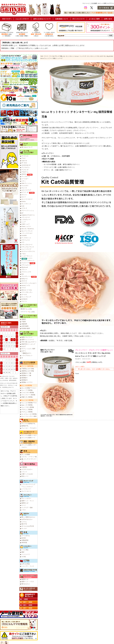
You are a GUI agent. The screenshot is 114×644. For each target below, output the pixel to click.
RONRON (24, 299)
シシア (24, 222)
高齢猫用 (24, 324)
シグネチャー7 (26, 220)
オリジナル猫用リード (28, 438)
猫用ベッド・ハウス (28, 582)
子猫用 (24, 322)
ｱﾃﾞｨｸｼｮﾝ (24, 163)
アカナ (24, 158)
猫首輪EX (25, 378)
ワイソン (24, 301)
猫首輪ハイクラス (27, 382)
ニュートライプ (26, 249)
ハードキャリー (26, 489)
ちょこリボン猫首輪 (28, 407)
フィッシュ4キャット (28, 260)
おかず (24, 346)
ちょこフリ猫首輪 (27, 390)
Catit (23, 206)
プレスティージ (26, 276)
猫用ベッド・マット (28, 501)
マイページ (86, 3)
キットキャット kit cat (72, 56)
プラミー (24, 270)
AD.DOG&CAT (26, 165)
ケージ (24, 505)
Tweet (77, 373)
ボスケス (24, 281)
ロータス (24, 295)
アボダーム (25, 172)
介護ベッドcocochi (27, 474)
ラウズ (24, 288)
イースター (25, 179)
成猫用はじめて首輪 (28, 371)
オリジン (24, 195)
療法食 (23, 309)
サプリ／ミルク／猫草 (28, 349)
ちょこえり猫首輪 (27, 400)
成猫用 (24, 319)
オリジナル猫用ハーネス (29, 435)
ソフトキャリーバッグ (28, 484)
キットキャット (26, 204)
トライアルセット (27, 355)
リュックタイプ (28, 487)
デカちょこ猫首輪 (27, 410)
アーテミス (25, 156)
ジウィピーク (26, 217)
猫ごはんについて (27, 147)
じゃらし (24, 522)
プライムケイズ (26, 265)
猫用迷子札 (25, 426)
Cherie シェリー (26, 226)
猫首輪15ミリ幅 (26, 375)
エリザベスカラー (27, 469)
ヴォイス (24, 188)
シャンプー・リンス (28, 566)
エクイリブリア (26, 190)
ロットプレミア (26, 297)
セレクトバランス (27, 231)
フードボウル (26, 536)
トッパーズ (83, 56)
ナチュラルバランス (28, 247)
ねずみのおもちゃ (27, 519)
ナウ (23, 242)
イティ (24, 181)
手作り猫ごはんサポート (29, 342)
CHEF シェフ (26, 224)
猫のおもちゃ (26, 584)
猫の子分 (24, 524)
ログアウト (111, 3)
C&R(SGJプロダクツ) (28, 215)
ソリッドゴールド (27, 233)
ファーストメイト (27, 258)
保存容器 (24, 543)
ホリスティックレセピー (29, 283)
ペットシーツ (26, 554)
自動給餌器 (25, 540)
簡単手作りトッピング (28, 344)
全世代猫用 (25, 326)
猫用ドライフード (27, 337)
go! (22, 213)
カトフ (24, 197)
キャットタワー (26, 498)
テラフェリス (26, 240)
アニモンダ (25, 170)
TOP (42, 56)
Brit (23, 274)
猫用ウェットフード (28, 340)
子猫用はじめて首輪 (28, 369)
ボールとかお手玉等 (28, 526)
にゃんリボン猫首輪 (28, 392)
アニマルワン (26, 167)
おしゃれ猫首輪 (27, 385)
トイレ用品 (25, 550)
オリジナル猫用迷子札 (28, 424)
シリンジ (24, 472)
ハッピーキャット (27, 256)
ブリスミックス (26, 272)
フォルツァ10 (26, 263)
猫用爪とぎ (25, 503)
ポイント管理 (102, 3)
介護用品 (24, 467)
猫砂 (23, 552)
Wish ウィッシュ (27, 183)
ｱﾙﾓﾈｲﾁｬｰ (24, 174)
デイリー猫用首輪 (27, 366)
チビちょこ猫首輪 (27, 412)
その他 (24, 557)
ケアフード (24, 312)
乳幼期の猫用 (26, 328)
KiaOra (24, 201)
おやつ (24, 351)
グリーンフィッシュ (28, 211)
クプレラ (24, 208)
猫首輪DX (25, 380)
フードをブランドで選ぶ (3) (57, 56)
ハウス (24, 510)
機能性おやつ (27, 353)
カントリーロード (27, 199)
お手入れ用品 (26, 564)
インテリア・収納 (27, 508)
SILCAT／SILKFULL (28, 229)
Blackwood (25, 267)
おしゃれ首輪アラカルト (29, 388)
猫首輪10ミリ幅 (26, 373)
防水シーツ (25, 476)
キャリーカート (26, 491)
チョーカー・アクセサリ (29, 428)
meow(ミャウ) (26, 285)
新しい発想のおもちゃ (28, 517)
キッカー (24, 528)
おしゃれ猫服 (26, 454)
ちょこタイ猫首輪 (27, 405)
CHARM (24, 236)
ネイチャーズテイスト (28, 251)
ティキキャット (26, 238)
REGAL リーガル (27, 290)
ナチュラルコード (27, 245)
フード (46, 56)
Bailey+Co (25, 279)
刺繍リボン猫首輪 (27, 397)
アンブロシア (26, 176)
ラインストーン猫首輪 (28, 395)
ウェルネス (25, 186)
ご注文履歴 (94, 3)
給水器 (24, 538)
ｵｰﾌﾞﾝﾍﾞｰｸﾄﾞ (25, 192)
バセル (24, 254)
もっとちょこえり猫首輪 (29, 414)
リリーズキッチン (27, 292)
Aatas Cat (24, 161)
